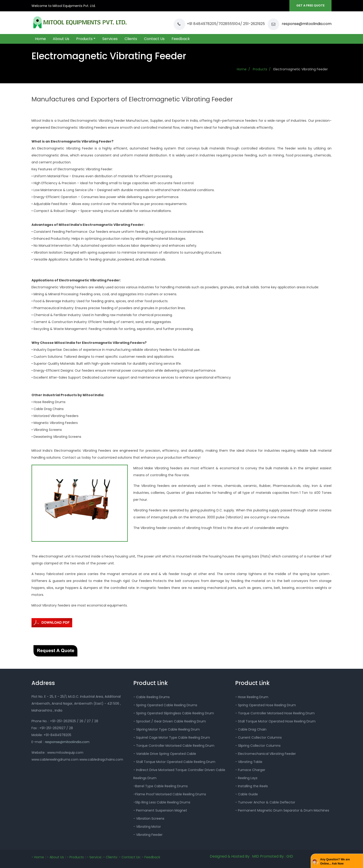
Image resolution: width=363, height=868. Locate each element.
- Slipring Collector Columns (258, 746)
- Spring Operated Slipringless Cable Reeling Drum (174, 713)
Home (40, 39)
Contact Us (154, 39)
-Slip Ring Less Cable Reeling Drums (162, 802)
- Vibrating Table (249, 762)
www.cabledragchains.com (101, 759)
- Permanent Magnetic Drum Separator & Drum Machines (282, 810)
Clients (131, 39)
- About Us (55, 857)
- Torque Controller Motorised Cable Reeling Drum (174, 746)
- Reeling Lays (246, 778)
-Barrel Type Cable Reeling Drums (161, 786)
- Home (38, 857)
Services (110, 39)
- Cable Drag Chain (251, 729)
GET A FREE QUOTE (310, 5)
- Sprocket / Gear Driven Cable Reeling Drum (170, 721)
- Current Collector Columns (258, 737)
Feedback (181, 39)
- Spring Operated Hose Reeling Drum (266, 705)
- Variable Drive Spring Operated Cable (165, 754)
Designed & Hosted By (230, 856)
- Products (75, 857)
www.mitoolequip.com (65, 753)
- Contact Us (129, 857)
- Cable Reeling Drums (152, 697)
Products (84, 39)
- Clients (110, 857)
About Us (61, 39)
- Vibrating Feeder (148, 835)
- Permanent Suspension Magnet (160, 810)
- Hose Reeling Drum (252, 697)
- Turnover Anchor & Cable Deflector (265, 802)
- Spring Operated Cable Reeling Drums (165, 705)
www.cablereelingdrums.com (55, 759)
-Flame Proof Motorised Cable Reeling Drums (170, 794)
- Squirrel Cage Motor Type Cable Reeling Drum (172, 737)
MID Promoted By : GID (273, 856)
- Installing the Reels (252, 786)
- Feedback (151, 857)
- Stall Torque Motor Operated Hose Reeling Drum (275, 721)
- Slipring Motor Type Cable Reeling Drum (167, 729)
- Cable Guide (247, 794)
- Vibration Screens (149, 818)
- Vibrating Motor (147, 827)
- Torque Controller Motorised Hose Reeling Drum (275, 713)
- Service (94, 857)
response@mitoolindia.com (306, 24)
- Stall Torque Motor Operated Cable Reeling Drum (174, 762)
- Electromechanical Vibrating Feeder (266, 754)
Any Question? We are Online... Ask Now (335, 862)
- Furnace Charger (250, 770)
